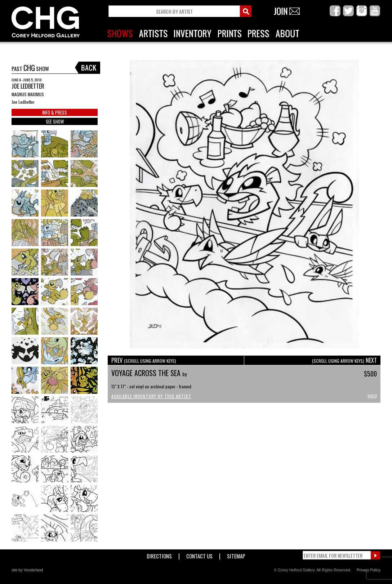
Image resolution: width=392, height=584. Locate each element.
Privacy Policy (369, 570)
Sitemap (236, 555)
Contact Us (199, 555)
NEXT (344, 360)
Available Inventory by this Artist (151, 396)
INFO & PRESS (55, 112)
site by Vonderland (27, 570)
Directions (159, 555)
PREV (144, 360)
